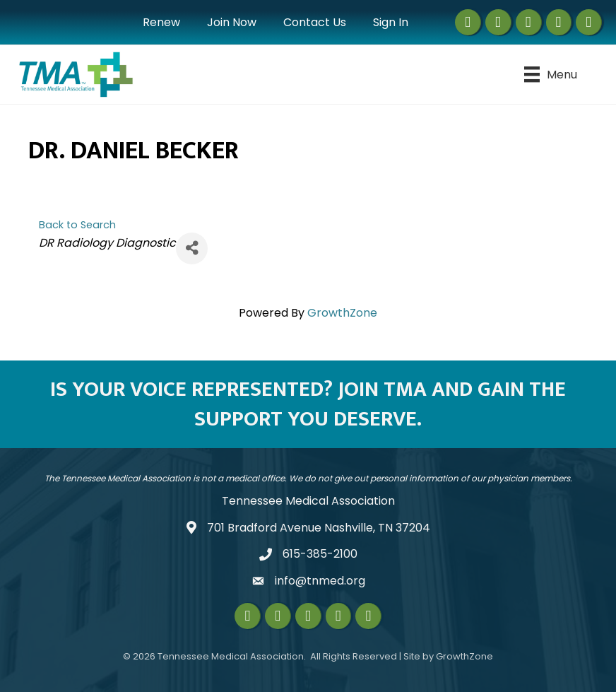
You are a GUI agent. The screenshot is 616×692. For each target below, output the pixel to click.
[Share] (192, 248)
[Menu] (551, 74)
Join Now (232, 22)
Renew (161, 22)
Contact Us (315, 22)
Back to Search (77, 225)
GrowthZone (342, 313)
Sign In (391, 22)
